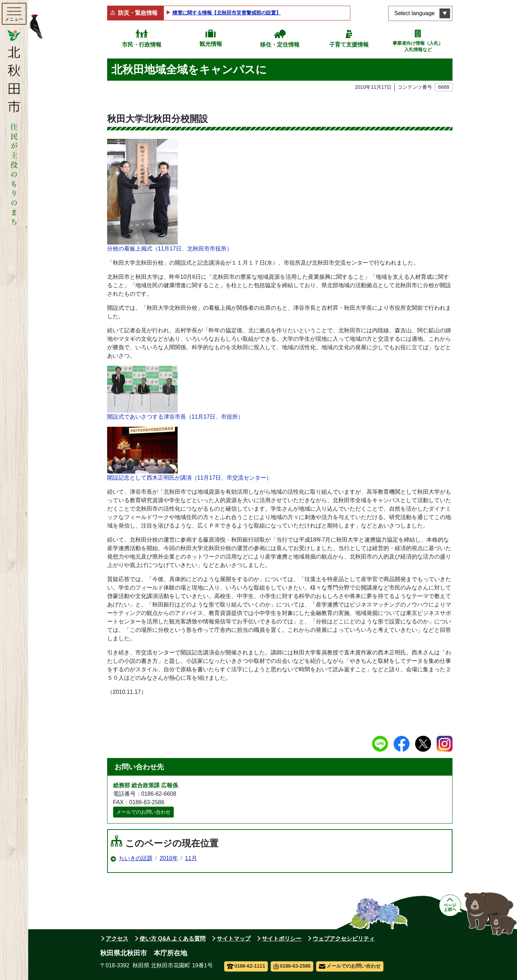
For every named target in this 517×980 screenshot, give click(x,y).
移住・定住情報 (280, 45)
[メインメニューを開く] (14, 14)
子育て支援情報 (349, 45)
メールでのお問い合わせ (143, 812)
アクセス (117, 939)
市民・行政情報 (142, 45)
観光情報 (211, 44)
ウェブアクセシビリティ (344, 939)
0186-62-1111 (246, 966)
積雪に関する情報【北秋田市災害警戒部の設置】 (227, 13)
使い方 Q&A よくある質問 (173, 939)
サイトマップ (234, 939)
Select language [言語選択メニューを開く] (415, 13)
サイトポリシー (282, 939)
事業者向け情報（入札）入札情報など (418, 46)
